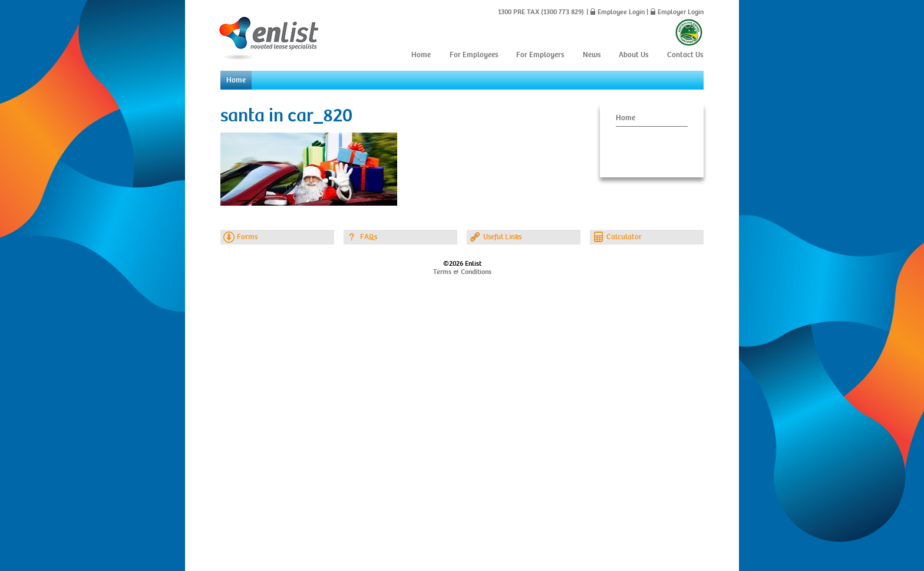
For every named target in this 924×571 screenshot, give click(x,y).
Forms (247, 237)
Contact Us (685, 55)
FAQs (369, 237)
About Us (633, 55)
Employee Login (621, 12)
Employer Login (681, 12)
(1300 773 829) (562, 12)
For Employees (474, 55)
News (592, 55)
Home (421, 55)
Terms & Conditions (462, 272)
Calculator (624, 237)
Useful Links (502, 237)
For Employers (540, 55)
